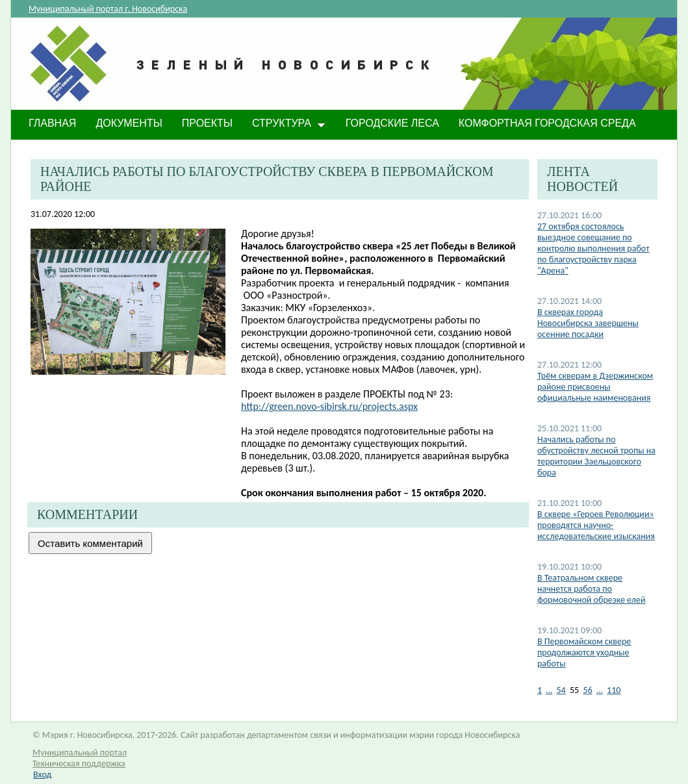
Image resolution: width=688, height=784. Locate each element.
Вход (42, 775)
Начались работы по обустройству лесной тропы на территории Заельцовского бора (596, 456)
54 (561, 690)
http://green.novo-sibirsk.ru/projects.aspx (329, 406)
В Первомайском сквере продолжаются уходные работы (584, 652)
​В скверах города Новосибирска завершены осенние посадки (588, 323)
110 (614, 690)
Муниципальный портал (80, 752)
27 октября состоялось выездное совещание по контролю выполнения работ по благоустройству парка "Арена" (593, 248)
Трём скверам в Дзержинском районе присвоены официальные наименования (595, 387)
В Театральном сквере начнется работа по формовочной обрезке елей (592, 589)
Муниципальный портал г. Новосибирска (108, 9)
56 (588, 690)
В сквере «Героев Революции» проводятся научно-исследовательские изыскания (596, 525)
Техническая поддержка (79, 764)
